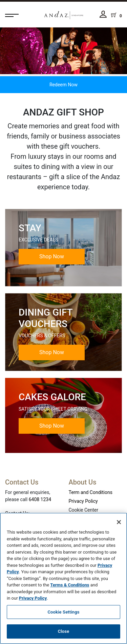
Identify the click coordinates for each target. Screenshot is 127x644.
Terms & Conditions (70, 585)
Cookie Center (84, 510)
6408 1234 (40, 499)
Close (64, 631)
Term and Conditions (91, 492)
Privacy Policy (83, 501)
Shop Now (52, 256)
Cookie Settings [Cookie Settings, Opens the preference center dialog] (63, 612)
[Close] (119, 522)
